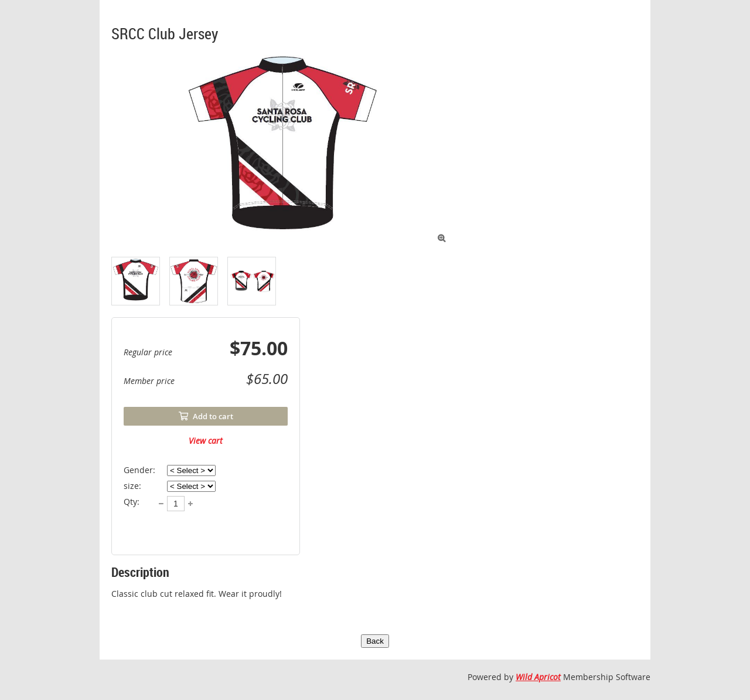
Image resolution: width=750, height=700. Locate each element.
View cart (206, 441)
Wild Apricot (538, 677)
